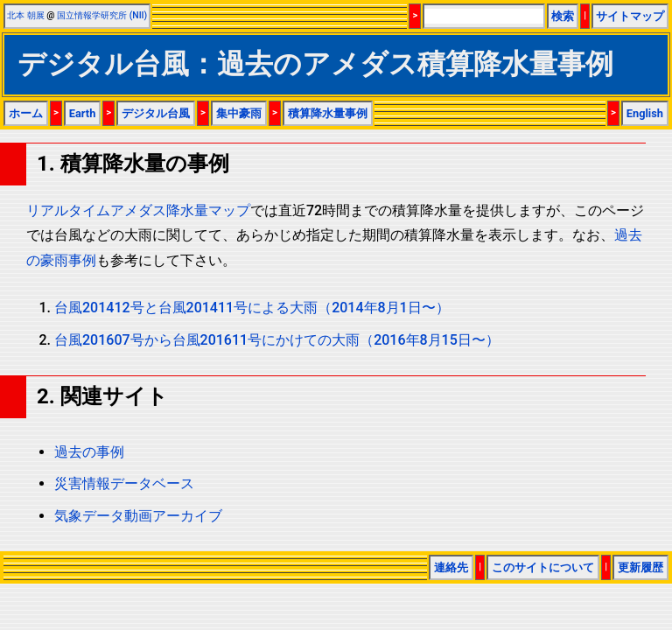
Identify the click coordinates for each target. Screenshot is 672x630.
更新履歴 (640, 567)
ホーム (26, 113)
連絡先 (451, 567)
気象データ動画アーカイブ (138, 516)
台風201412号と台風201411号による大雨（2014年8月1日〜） (252, 308)
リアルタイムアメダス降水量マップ (138, 210)
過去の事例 (89, 452)
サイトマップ (630, 16)
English (645, 113)
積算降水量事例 (328, 113)
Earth (83, 113)
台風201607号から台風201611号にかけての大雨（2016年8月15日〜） (277, 340)
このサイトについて (543, 567)
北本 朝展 (26, 15)
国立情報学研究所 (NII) (102, 15)
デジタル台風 (156, 113)
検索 (563, 16)
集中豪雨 (239, 113)
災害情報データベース (124, 483)
